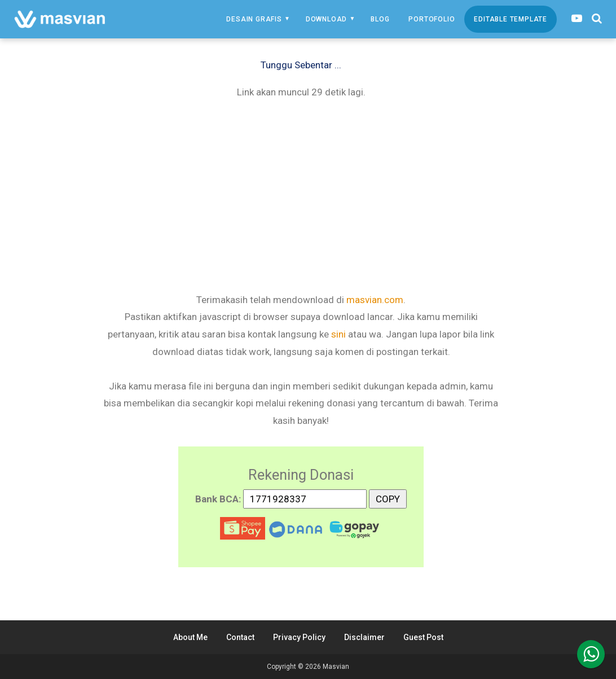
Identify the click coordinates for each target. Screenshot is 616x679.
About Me (190, 637)
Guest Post (423, 637)
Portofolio (432, 19)
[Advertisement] (301, 195)
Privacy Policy (299, 637)
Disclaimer (364, 637)
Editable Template (511, 19)
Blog (380, 19)
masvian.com (375, 300)
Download (326, 19)
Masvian (336, 667)
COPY (388, 497)
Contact (240, 637)
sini (338, 334)
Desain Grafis (254, 19)
